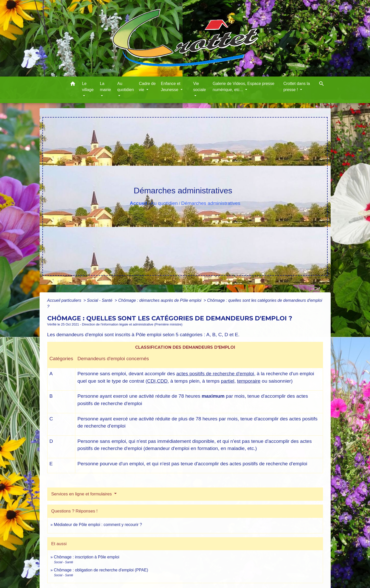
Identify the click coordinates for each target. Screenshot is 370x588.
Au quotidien (164, 203)
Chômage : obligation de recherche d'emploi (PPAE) (101, 570)
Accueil (138, 203)
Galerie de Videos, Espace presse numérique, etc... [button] (244, 87)
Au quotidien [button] (126, 87)
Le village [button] (88, 87)
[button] (73, 85)
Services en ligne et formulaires (82, 494)
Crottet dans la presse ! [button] (297, 87)
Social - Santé (100, 300)
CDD (162, 381)
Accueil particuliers (65, 300)
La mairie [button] (105, 87)
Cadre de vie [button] (147, 87)
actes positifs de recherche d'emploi (215, 374)
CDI (151, 381)
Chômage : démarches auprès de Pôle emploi (160, 300)
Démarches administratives (211, 203)
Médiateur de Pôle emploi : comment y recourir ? (98, 525)
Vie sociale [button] (199, 87)
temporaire (249, 381)
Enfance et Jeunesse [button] (171, 87)
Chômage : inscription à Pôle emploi (87, 557)
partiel (228, 381)
